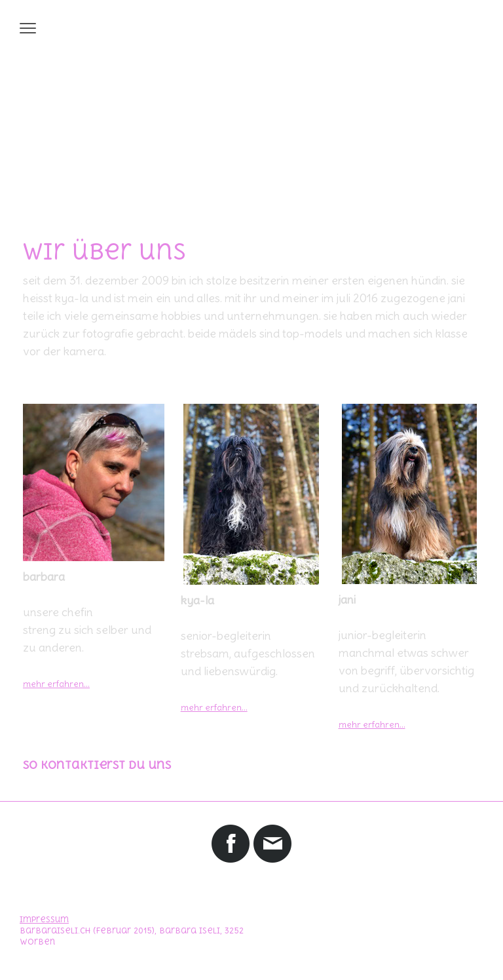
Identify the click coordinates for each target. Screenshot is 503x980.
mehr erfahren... (214, 707)
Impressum (44, 920)
